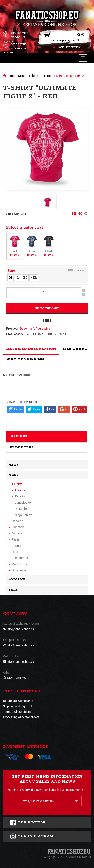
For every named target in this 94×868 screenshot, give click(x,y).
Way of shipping (25, 359)
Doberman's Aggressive (35, 329)
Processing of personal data (21, 717)
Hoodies (17, 521)
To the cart (47, 309)
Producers (22, 447)
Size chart (80, 270)
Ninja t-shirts (23, 515)
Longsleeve (23, 503)
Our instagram (32, 836)
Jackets (17, 533)
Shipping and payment (18, 706)
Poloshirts (22, 509)
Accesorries (20, 558)
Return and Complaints (18, 701)
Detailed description (31, 349)
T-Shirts (33, 76)
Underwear (19, 570)
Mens (22, 76)
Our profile (28, 823)
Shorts (16, 546)
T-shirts (46, 76)
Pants (15, 539)
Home (11, 76)
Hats (15, 552)
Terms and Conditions (17, 712)
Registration (73, 47)
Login (61, 47)
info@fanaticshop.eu (20, 629)
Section (18, 436)
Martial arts (19, 564)
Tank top (21, 496)
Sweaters (18, 527)
